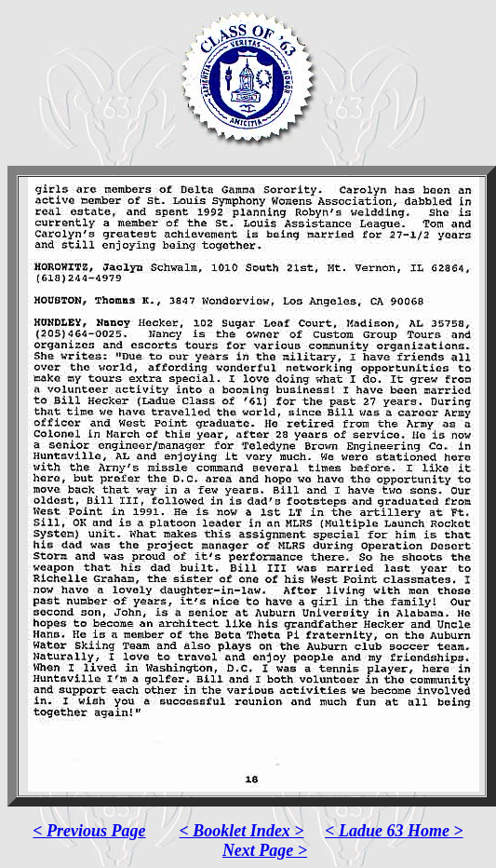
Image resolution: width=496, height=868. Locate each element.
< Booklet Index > (242, 831)
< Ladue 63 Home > (394, 831)
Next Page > (265, 850)
